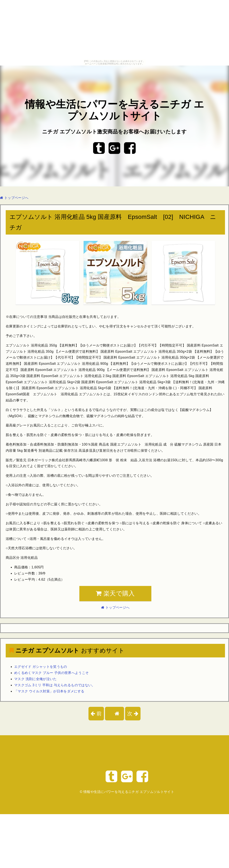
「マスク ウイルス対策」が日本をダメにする (49, 691)
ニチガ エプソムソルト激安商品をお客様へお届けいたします (114, 132)
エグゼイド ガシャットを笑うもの (41, 667)
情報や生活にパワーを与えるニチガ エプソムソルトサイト (129, 792)
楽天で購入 (115, 593)
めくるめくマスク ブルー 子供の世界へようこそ (51, 673)
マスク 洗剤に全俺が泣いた (35, 679)
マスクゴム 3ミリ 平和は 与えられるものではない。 (55, 685)
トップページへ (14, 198)
